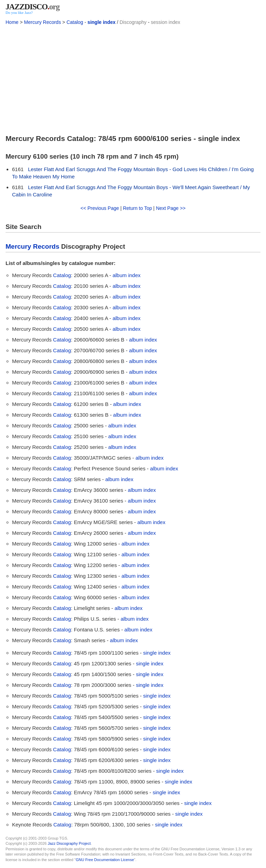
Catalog (75, 22)
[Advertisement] (133, 78)
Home (12, 22)
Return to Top (138, 208)
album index (127, 275)
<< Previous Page (100, 208)
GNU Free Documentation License (105, 860)
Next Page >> (171, 208)
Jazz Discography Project (69, 843)
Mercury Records (42, 22)
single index (102, 22)
